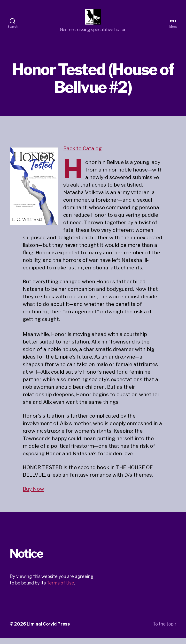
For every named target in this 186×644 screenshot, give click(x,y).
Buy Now (33, 495)
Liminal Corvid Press (48, 630)
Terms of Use (60, 589)
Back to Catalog (82, 155)
